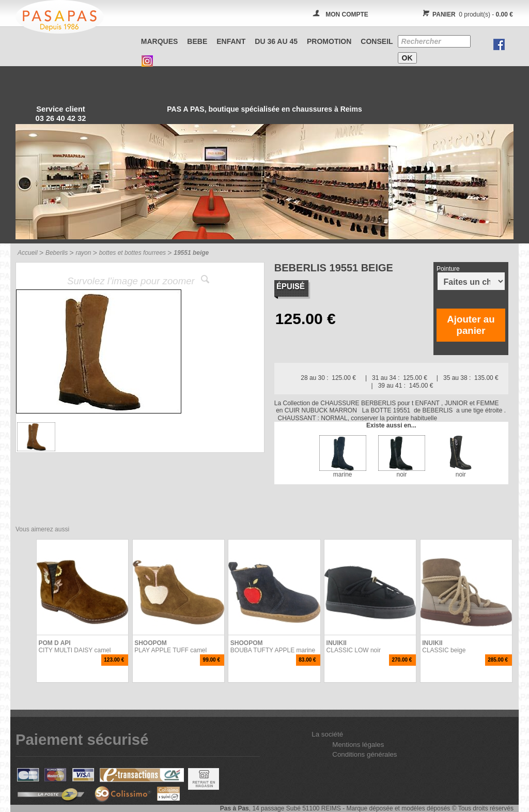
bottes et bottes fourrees (133, 253)
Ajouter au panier (471, 325)
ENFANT (231, 41)
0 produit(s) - (466, 14)
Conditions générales (364, 754)
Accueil (28, 253)
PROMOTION (329, 41)
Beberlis (57, 253)
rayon (83, 253)
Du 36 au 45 (276, 41)
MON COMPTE (347, 14)
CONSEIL (377, 41)
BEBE (197, 41)
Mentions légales (358, 745)
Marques (160, 41)
